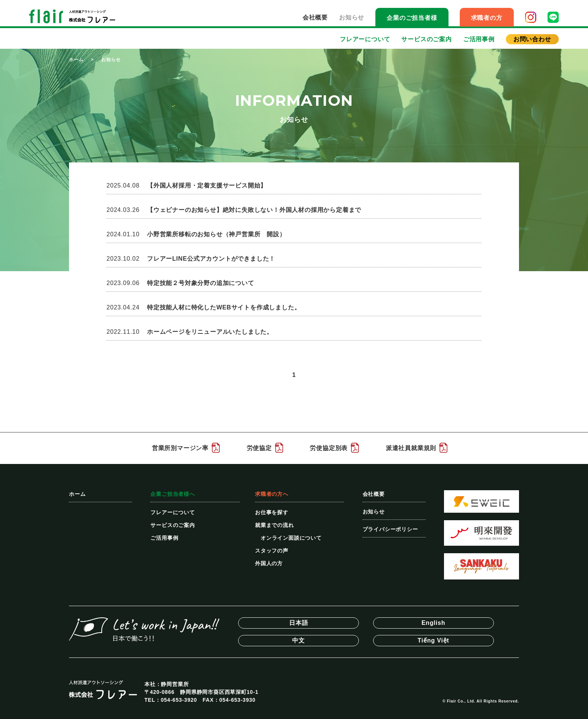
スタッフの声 (272, 551)
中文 (298, 640)
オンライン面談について (291, 538)
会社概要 (315, 17)
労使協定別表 (329, 448)
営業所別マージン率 (180, 448)
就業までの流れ (274, 525)
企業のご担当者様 (412, 18)
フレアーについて (365, 39)
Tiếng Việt (433, 640)
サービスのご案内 (426, 39)
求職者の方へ (272, 494)
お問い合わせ (532, 39)
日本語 (298, 623)
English (433, 623)
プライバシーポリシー (390, 529)
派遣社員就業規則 (411, 448)
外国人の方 (269, 563)
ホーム (76, 60)
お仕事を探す (272, 512)
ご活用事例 (479, 39)
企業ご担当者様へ (172, 494)
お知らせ (352, 17)
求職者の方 (487, 18)
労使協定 (259, 448)
